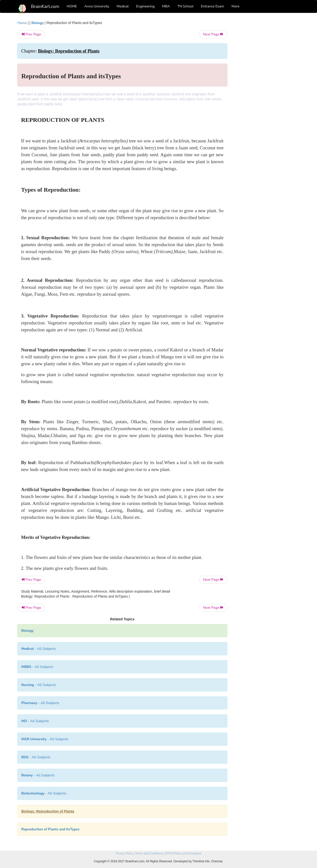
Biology (38, 23)
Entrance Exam (212, 6)
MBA (166, 6)
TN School (185, 6)
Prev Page (31, 34)
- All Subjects (39, 649)
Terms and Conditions (149, 853)
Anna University (97, 6)
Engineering (145, 6)
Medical (123, 6)
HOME (72, 6)
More (236, 6)
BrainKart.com (45, 6)
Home (22, 23)
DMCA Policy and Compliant (183, 853)
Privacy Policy (124, 853)
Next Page (213, 34)
